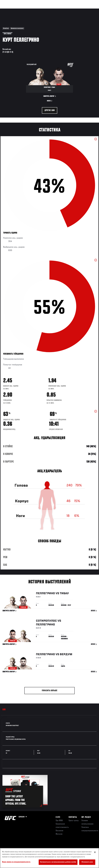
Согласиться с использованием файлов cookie (58, 862)
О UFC (58, 817)
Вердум (66, 655)
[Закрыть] (95, 852)
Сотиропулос (46, 621)
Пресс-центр (74, 821)
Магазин (84, 10)
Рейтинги (19, 10)
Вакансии (59, 831)
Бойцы (30, 10)
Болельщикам (56, 10)
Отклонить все (87, 862)
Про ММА (59, 821)
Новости (41, 10)
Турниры (8, 10)
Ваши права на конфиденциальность (16, 862)
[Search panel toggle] (91, 10)
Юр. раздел (86, 817)
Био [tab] (4, 710)
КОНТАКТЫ (73, 817)
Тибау (64, 594)
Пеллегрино (45, 594)
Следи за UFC (71, 10)
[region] (49, 858)
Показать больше (50, 691)
